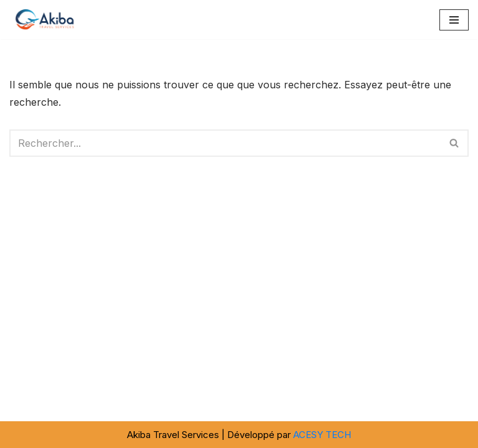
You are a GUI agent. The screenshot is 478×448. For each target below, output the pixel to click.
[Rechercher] (225, 143)
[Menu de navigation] (454, 20)
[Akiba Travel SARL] (47, 20)
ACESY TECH (322, 435)
